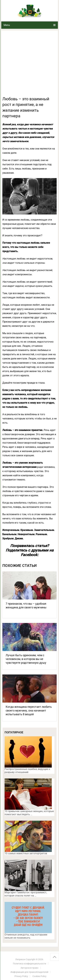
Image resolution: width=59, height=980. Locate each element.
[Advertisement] (29, 65)
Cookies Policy (39, 976)
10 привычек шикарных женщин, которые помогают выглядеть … (29, 813)
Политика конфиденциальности (29, 964)
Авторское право (29, 968)
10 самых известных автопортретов (26, 853)
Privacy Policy (21, 976)
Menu (7, 25)
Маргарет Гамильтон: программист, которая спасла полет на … (26, 894)
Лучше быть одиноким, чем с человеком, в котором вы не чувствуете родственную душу (26, 659)
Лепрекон (20, 959)
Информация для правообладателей (29, 972)
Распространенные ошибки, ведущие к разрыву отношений (27, 771)
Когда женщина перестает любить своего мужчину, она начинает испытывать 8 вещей (29, 710)
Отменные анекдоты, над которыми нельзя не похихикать (26, 936)
